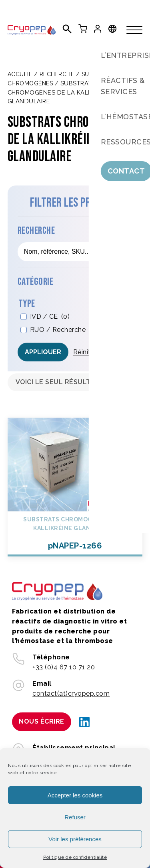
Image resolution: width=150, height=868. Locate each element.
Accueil (20, 74)
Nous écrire (42, 721)
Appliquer (43, 352)
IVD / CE (50, 317)
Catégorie (36, 282)
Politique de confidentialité (75, 857)
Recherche (57, 74)
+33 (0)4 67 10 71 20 (64, 667)
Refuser (75, 817)
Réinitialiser (91, 352)
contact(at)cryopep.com (71, 693)
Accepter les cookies (75, 795)
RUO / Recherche (63, 330)
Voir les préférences (75, 839)
